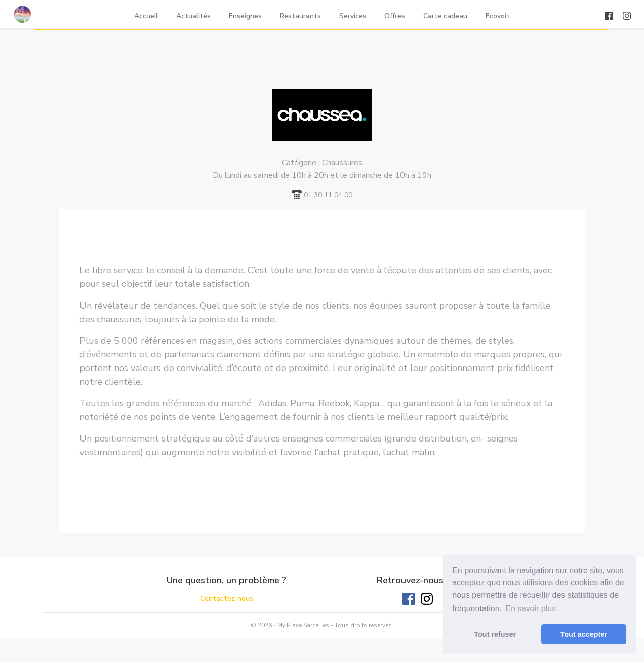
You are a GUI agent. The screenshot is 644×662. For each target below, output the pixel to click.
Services (353, 16)
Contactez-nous (227, 598)
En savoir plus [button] (531, 608)
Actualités (193, 16)
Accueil (146, 16)
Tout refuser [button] (495, 634)
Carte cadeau (445, 16)
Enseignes (245, 16)
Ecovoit (498, 16)
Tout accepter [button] (584, 634)
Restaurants (300, 16)
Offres (395, 16)
